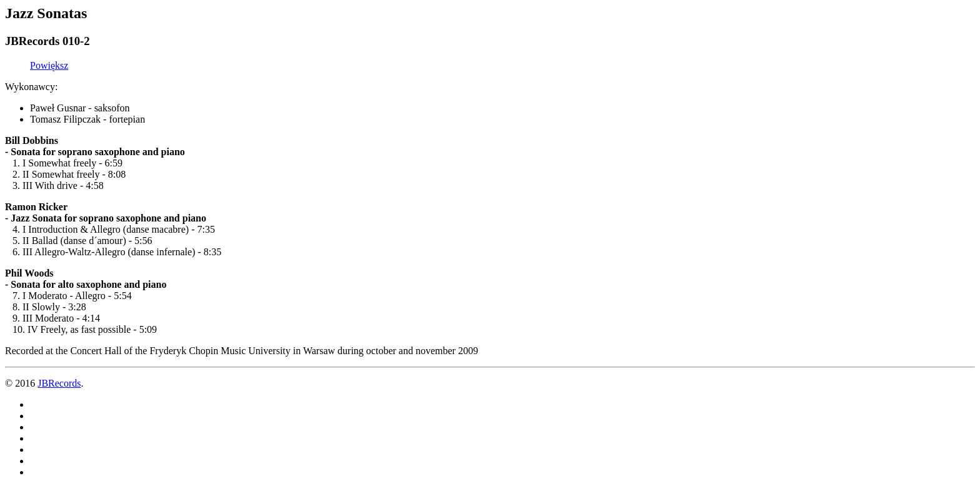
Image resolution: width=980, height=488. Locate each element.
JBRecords (59, 383)
